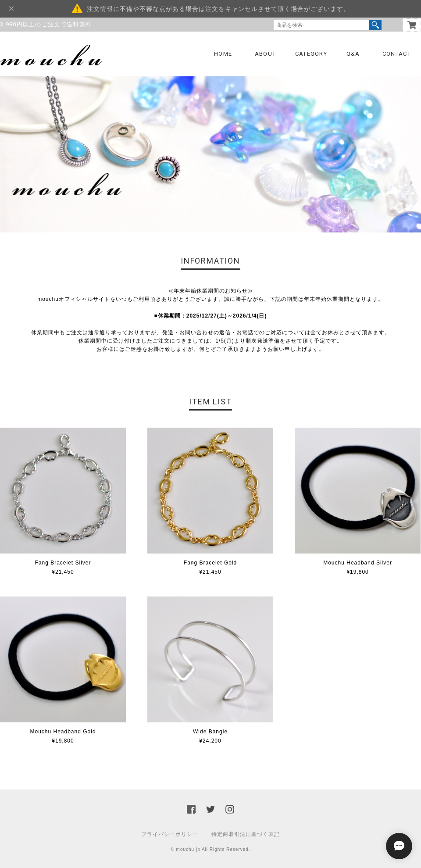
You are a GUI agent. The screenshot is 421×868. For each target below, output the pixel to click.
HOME (223, 54)
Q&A (353, 54)
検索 (375, 25)
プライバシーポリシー (170, 834)
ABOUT (266, 54)
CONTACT (397, 54)
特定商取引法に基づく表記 (246, 834)
